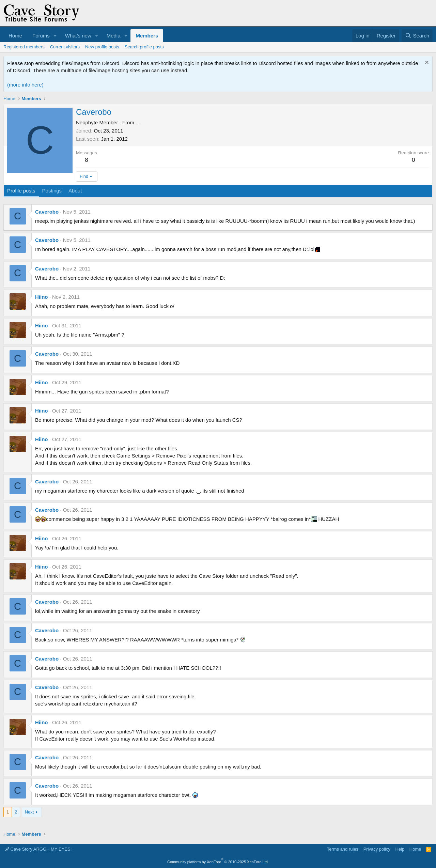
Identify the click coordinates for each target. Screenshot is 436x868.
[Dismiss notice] (426, 63)
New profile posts (102, 47)
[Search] (417, 36)
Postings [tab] (52, 191)
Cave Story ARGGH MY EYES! (38, 849)
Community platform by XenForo (218, 862)
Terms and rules (343, 849)
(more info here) (25, 85)
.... (138, 122)
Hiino (42, 297)
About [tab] (75, 191)
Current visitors (65, 47)
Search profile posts (144, 47)
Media (114, 36)
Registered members (24, 47)
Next (29, 812)
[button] (55, 36)
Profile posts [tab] (21, 191)
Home (15, 36)
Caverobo (47, 212)
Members (147, 36)
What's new (78, 36)
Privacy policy (377, 849)
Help (400, 849)
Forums (41, 36)
